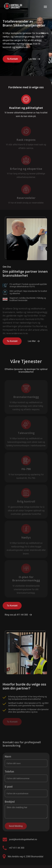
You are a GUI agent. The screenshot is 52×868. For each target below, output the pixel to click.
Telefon (9, 773)
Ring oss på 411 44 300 (16, 616)
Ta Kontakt (12, 59)
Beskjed (10, 803)
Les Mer (32, 59)
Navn (8, 758)
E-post (9, 788)
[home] (12, 7)
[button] (45, 7)
